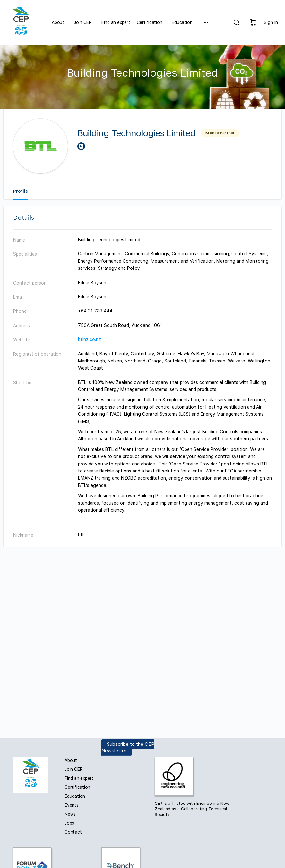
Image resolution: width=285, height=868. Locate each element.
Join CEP (73, 769)
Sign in (271, 22)
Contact (73, 832)
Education (75, 796)
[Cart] (253, 22)
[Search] (237, 22)
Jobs (69, 823)
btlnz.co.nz (90, 339)
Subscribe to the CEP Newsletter (128, 747)
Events (72, 805)
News (70, 814)
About (71, 760)
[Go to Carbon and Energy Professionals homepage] (21, 22)
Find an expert (79, 778)
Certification (77, 787)
